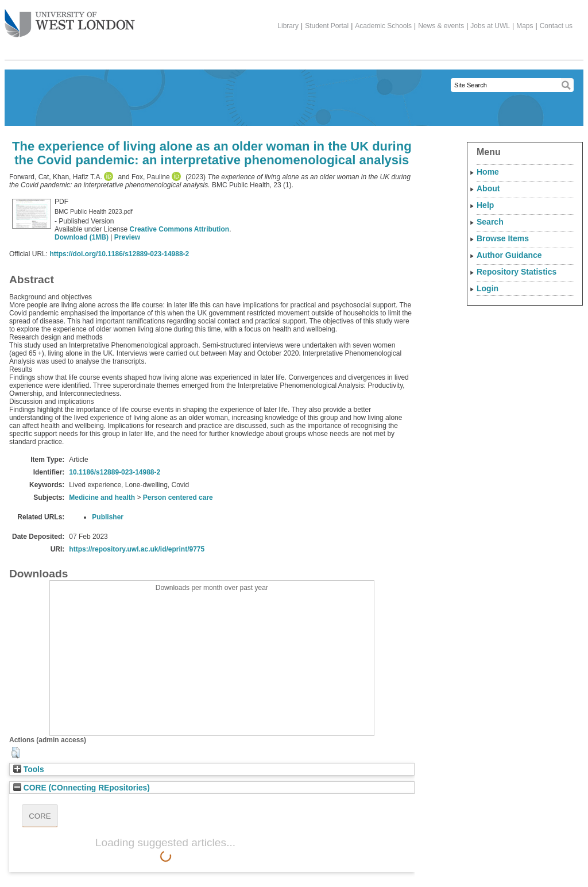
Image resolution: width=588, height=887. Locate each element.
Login (488, 288)
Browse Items (503, 238)
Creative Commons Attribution (180, 229)
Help (485, 205)
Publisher (108, 517)
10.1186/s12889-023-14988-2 (115, 472)
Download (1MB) (82, 237)
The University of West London (70, 19)
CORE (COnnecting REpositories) (82, 788)
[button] (15, 753)
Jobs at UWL (490, 26)
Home (488, 172)
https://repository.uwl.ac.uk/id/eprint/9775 (137, 549)
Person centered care (178, 498)
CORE (40, 816)
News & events (441, 26)
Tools (29, 770)
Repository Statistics (517, 272)
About (488, 188)
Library (288, 26)
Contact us (556, 26)
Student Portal (327, 26)
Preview (127, 237)
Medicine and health (102, 498)
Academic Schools (383, 26)
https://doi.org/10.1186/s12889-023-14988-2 (119, 254)
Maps (525, 26)
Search (490, 222)
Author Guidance (509, 255)
